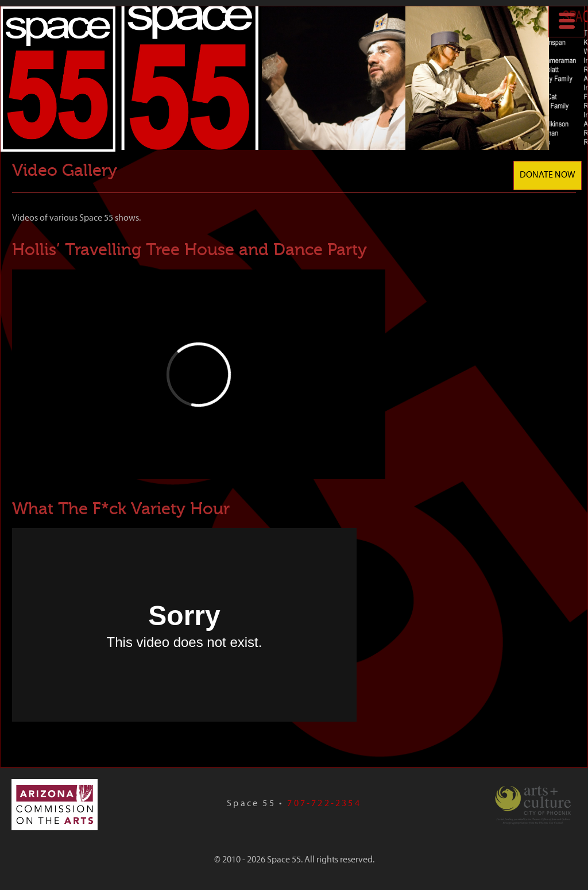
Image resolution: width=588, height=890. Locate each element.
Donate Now (548, 175)
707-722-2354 (324, 804)
